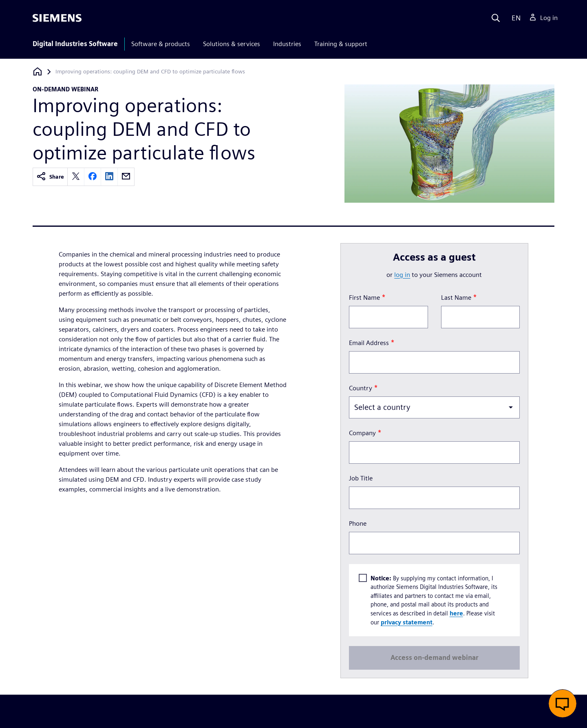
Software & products (161, 44)
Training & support (341, 44)
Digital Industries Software (75, 44)
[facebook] (93, 177)
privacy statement (406, 622)
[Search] (496, 18)
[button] (563, 704)
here (456, 613)
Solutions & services (232, 44)
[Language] (514, 18)
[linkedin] (109, 177)
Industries (287, 44)
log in (402, 275)
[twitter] (76, 177)
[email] (126, 177)
